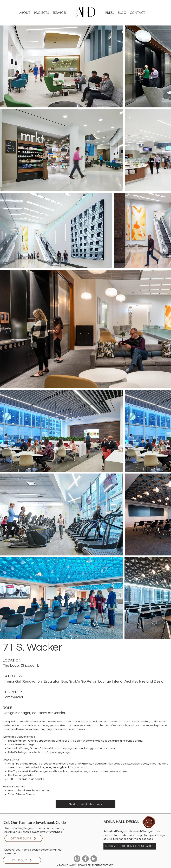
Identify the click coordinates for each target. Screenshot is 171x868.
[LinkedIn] (94, 859)
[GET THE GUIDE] (24, 838)
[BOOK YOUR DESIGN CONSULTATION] (130, 846)
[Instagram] (77, 859)
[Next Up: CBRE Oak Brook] (85, 804)
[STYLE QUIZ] (22, 860)
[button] (42, 13)
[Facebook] (85, 859)
